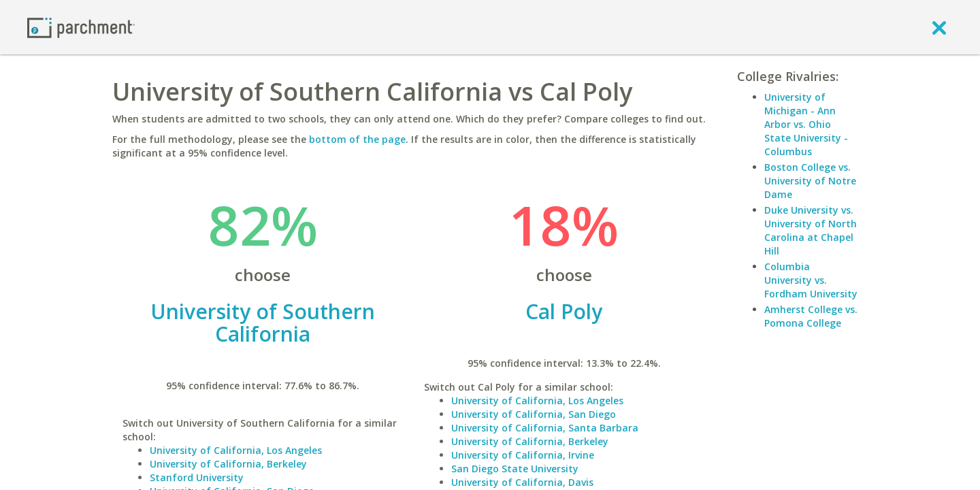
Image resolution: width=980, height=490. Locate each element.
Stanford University (197, 477)
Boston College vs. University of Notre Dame (810, 181)
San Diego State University (515, 469)
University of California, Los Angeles (236, 450)
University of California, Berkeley (228, 464)
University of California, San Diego (534, 414)
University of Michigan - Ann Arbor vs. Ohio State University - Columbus (806, 124)
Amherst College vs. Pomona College (811, 316)
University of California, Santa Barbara (545, 428)
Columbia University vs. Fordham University (811, 280)
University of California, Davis (522, 482)
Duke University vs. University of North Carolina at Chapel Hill (811, 230)
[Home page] (81, 27)
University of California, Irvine (523, 455)
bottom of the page (357, 139)
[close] (939, 27)
